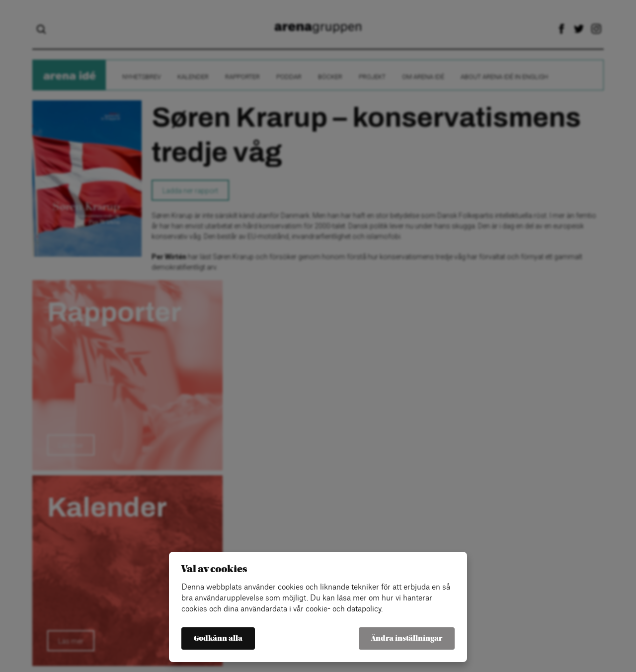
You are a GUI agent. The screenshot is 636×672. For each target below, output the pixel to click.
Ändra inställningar (407, 638)
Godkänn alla (218, 638)
